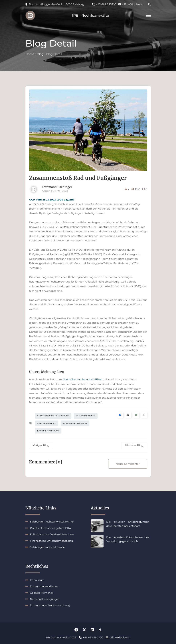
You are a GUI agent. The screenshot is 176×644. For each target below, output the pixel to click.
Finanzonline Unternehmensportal (52, 541)
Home (30, 54)
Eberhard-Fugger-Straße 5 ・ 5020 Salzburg (55, 4)
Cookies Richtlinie (41, 593)
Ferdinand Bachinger (57, 187)
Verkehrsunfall (47, 423)
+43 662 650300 (104, 4)
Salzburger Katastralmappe (47, 547)
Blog (40, 54)
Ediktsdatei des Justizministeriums (52, 534)
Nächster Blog (134, 445)
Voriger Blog (41, 445)
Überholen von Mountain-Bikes (82, 379)
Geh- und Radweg (86, 416)
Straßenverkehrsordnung (53, 416)
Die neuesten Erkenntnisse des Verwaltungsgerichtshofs (128, 539)
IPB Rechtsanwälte (91, 15)
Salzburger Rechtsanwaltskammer (52, 522)
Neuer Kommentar (128, 464)
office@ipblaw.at (131, 4)
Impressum (37, 580)
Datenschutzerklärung (44, 586)
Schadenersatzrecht (75, 423)
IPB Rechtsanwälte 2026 (61, 637)
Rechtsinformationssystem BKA (50, 528)
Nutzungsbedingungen (45, 599)
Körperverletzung (48, 431)
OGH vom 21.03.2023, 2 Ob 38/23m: (52, 200)
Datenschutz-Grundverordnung (50, 605)
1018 (136, 189)
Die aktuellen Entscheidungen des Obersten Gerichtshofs (128, 524)
